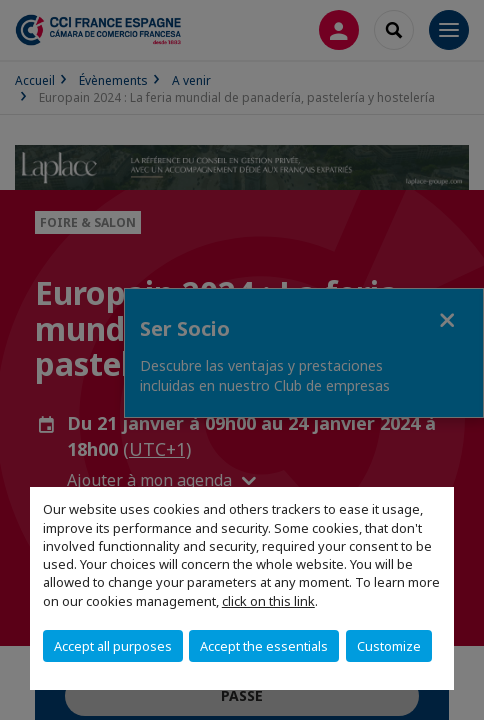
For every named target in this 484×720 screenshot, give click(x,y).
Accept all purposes (113, 646)
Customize (389, 646)
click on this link (268, 601)
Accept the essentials (264, 646)
